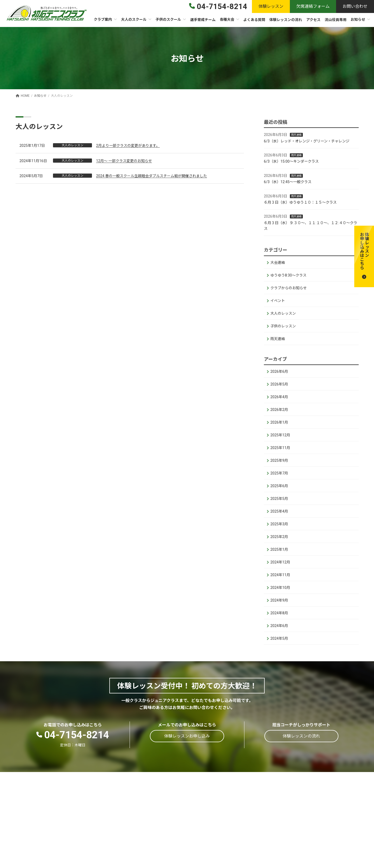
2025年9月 (279, 460)
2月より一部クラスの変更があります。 (128, 146)
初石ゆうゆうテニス (228, 806)
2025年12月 (280, 435)
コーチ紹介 (151, 823)
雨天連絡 (296, 135)
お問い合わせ (310, 855)
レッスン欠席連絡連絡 (318, 847)
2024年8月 (279, 613)
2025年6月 (279, 486)
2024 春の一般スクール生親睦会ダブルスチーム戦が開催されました (152, 176)
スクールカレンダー (159, 832)
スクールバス (223, 841)
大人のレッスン (283, 313)
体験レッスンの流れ (316, 805)
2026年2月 (279, 410)
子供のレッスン (283, 326)
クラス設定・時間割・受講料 (235, 798)
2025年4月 (279, 511)
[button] (364, 256)
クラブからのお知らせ (289, 288)
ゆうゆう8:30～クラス (288, 275)
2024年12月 (280, 562)
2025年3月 (279, 524)
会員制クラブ (153, 815)
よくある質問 (310, 813)
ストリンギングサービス (162, 840)
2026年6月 (279, 371)
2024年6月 (279, 626)
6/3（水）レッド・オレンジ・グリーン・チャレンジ (307, 141)
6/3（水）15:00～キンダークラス (291, 161)
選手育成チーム (312, 788)
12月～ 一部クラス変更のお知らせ (124, 161)
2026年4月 (279, 397)
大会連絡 (278, 262)
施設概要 (150, 806)
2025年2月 (279, 537)
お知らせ (306, 822)
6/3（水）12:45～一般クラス (288, 182)
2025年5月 (279, 499)
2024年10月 (280, 588)
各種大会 (306, 797)
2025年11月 (280, 448)
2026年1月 (279, 422)
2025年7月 (279, 473)
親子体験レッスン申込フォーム (326, 838)
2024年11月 (280, 575)
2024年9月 (279, 600)
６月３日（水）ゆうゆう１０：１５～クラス (300, 202)
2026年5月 (279, 384)
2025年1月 (279, 549)
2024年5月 (279, 638)
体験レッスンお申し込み (320, 830)
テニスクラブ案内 (157, 798)
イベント (278, 300)
